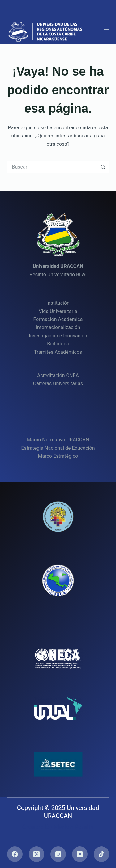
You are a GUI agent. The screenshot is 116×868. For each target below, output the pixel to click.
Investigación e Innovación (58, 336)
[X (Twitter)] (37, 854)
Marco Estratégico (58, 456)
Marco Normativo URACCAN (58, 440)
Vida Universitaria (58, 311)
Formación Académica (58, 319)
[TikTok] (101, 854)
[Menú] (106, 31)
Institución (58, 303)
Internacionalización (58, 327)
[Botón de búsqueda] (103, 167)
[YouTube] (80, 854)
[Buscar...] (52, 167)
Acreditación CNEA (58, 376)
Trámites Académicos (58, 352)
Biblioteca (58, 344)
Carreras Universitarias (58, 384)
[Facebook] (15, 854)
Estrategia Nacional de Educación (58, 448)
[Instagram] (58, 854)
